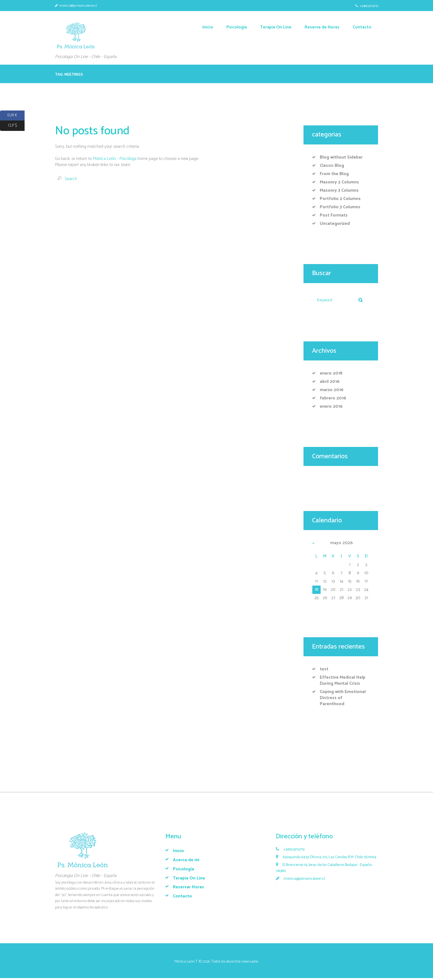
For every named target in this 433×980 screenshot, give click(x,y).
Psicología (184, 869)
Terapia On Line (189, 878)
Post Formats (334, 215)
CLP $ (8, 126)
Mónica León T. (186, 962)
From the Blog (334, 174)
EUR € (9, 116)
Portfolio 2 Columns (340, 199)
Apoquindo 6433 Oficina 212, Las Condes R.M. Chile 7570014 (329, 857)
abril (330, 382)
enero (331, 373)
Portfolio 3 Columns (340, 207)
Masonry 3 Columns (339, 190)
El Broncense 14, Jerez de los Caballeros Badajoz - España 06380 (324, 868)
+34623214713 (369, 6)
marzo (332, 390)
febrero (333, 398)
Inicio (178, 851)
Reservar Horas (188, 887)
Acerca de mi (186, 860)
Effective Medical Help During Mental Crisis (343, 680)
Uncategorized (335, 224)
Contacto (182, 896)
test (324, 669)
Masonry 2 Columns (339, 182)
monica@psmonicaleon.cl (78, 6)
